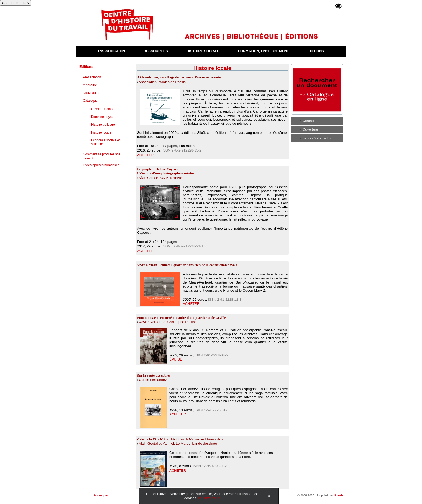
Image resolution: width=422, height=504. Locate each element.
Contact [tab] (306, 121)
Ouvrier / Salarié (103, 109)
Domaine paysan (103, 117)
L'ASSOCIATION (111, 51)
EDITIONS (316, 51)
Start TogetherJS (15, 3)
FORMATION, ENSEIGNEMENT (264, 51)
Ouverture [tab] (308, 129)
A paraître (90, 85)
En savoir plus (209, 498)
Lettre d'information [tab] (315, 138)
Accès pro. (101, 495)
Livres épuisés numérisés (101, 165)
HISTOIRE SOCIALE (203, 51)
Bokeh (338, 495)
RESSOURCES (156, 51)
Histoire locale (101, 132)
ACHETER (145, 155)
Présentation (92, 77)
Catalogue (90, 101)
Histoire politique (103, 125)
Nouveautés (92, 93)
